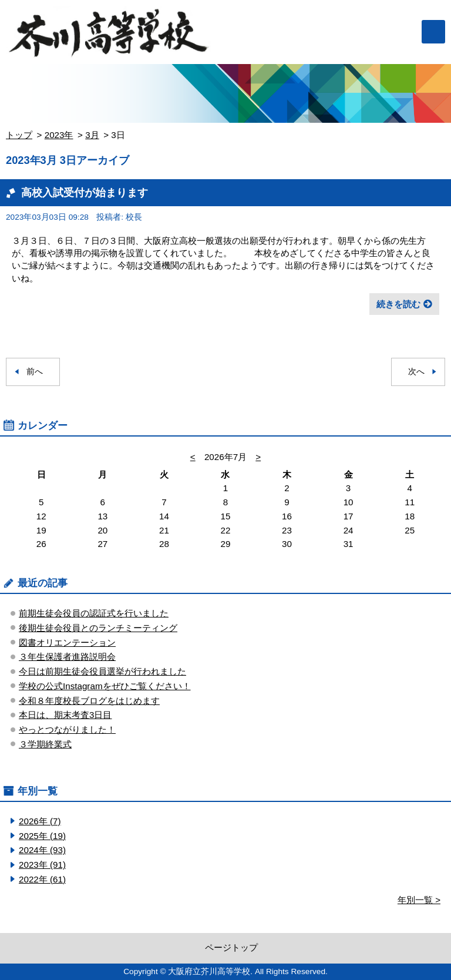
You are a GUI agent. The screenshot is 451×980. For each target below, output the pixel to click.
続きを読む (398, 304)
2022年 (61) (42, 879)
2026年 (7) (40, 821)
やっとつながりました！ (67, 729)
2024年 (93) (42, 850)
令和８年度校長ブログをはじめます (89, 701)
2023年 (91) (42, 865)
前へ (35, 372)
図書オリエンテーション (67, 642)
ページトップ (231, 947)
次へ (416, 372)
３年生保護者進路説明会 (67, 657)
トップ (19, 135)
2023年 (59, 135)
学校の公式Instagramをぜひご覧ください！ (105, 686)
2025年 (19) (42, 836)
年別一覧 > (419, 900)
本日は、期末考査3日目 (65, 715)
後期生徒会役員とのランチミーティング (98, 628)
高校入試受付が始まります (85, 192)
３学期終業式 (45, 744)
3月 (92, 135)
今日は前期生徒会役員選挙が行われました (102, 671)
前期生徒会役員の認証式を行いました (94, 613)
